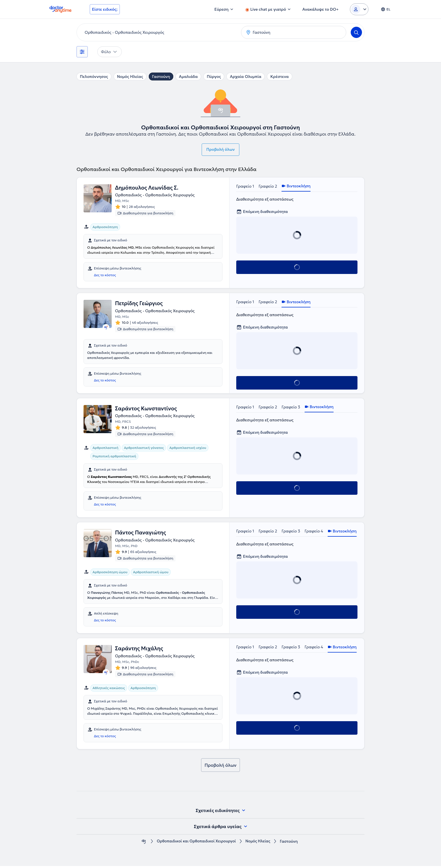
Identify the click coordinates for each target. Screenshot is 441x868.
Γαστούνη (161, 77)
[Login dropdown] (359, 9)
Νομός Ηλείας (130, 77)
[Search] (356, 32)
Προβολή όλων (221, 149)
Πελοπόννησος (94, 77)
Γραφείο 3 (291, 408)
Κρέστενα (279, 77)
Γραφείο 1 (245, 186)
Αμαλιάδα (188, 77)
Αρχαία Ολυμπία (246, 77)
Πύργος (214, 77)
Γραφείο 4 (314, 532)
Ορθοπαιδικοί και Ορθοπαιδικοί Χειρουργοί (196, 843)
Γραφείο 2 (268, 186)
